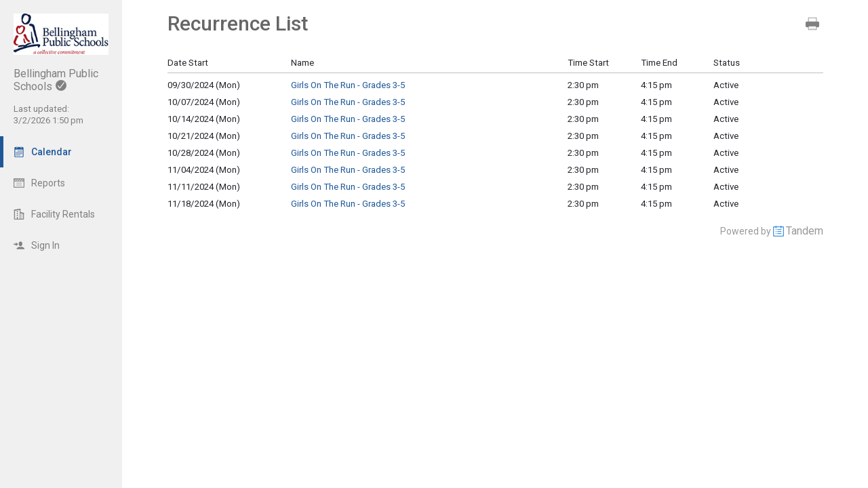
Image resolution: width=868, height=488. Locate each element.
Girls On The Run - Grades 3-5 (348, 85)
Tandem (805, 231)
